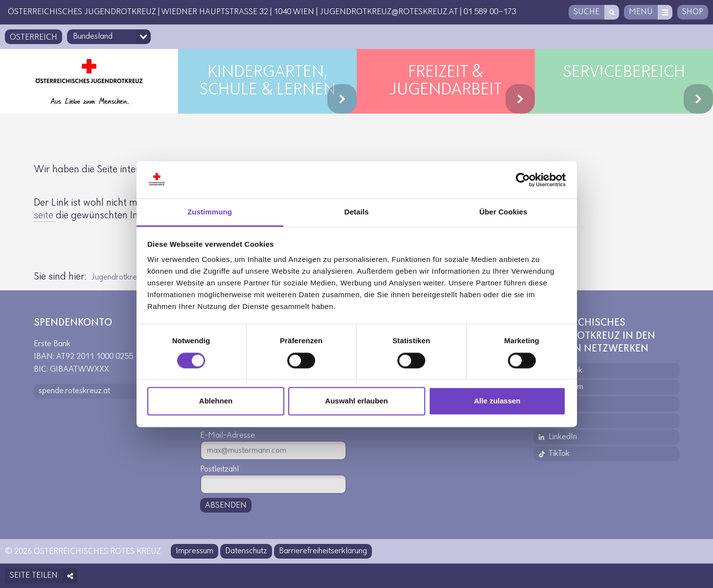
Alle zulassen (497, 401)
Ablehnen (216, 401)
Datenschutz (246, 551)
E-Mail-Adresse (228, 435)
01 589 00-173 (490, 12)
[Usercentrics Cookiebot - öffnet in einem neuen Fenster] (523, 180)
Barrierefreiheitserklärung (323, 551)
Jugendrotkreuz (118, 277)
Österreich (34, 37)
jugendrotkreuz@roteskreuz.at (389, 12)
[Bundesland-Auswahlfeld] (109, 37)
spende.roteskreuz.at (74, 391)
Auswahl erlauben (356, 401)
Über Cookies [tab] (504, 212)
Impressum (195, 551)
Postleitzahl (219, 469)
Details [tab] (357, 212)
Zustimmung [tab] (210, 212)
